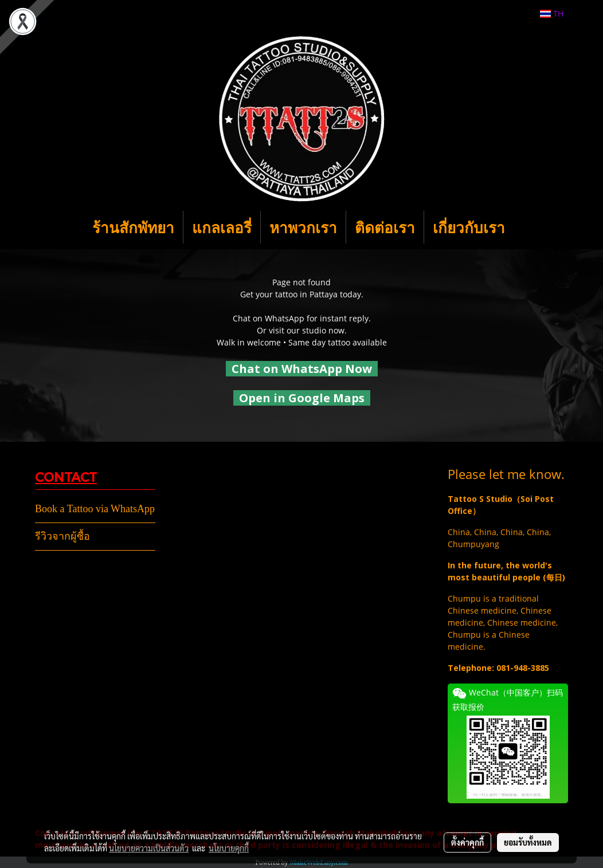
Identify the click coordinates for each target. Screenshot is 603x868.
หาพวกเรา (303, 227)
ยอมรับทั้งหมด (528, 842)
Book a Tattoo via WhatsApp (95, 509)
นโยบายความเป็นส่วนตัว (149, 848)
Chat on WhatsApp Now (302, 369)
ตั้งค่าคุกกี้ (467, 842)
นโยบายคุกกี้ (229, 848)
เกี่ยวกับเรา (469, 227)
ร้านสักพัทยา (133, 227)
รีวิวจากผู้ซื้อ (62, 536)
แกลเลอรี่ (222, 227)
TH (552, 13)
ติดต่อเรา (385, 227)
